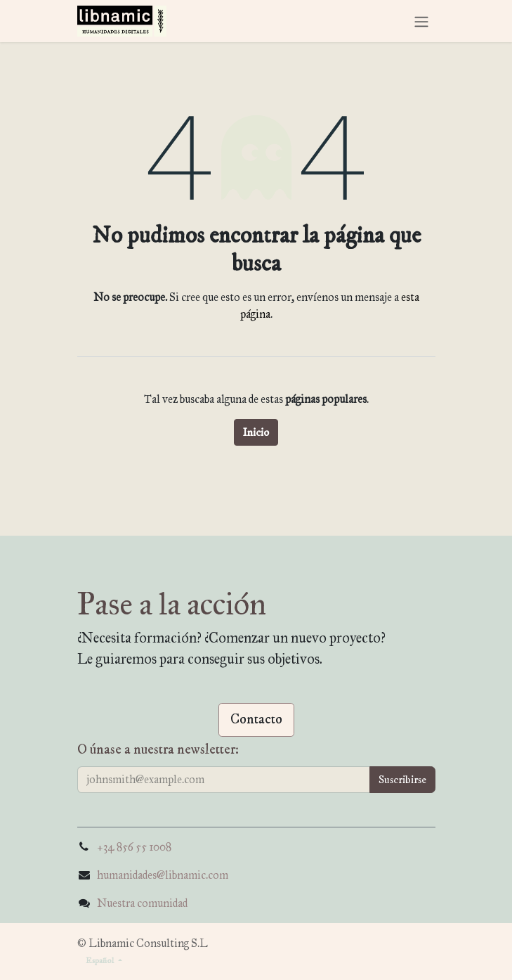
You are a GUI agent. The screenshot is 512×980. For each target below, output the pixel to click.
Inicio (256, 432)
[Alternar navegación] (421, 21)
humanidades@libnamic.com (163, 875)
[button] (402, 780)
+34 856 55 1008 (134, 847)
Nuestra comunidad (142, 903)
